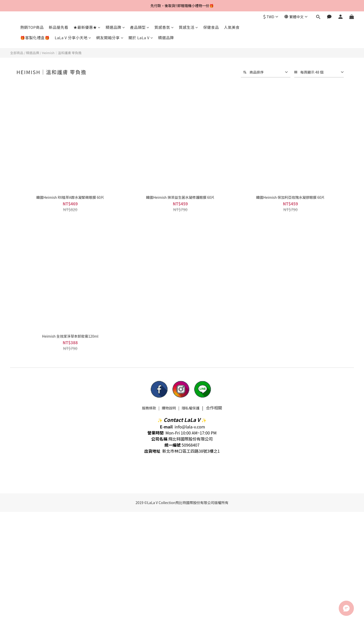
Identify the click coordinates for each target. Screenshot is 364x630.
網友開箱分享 (110, 38)
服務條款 (149, 408)
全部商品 (17, 53)
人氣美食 (232, 27)
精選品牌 (115, 27)
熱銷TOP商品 (32, 27)
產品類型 (140, 27)
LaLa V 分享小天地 (73, 38)
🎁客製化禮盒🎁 (35, 38)
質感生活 (188, 27)
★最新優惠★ (87, 27)
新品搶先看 (59, 27)
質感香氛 (164, 27)
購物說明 (169, 408)
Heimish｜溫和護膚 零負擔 (62, 53)
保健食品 (211, 27)
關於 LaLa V (141, 38)
